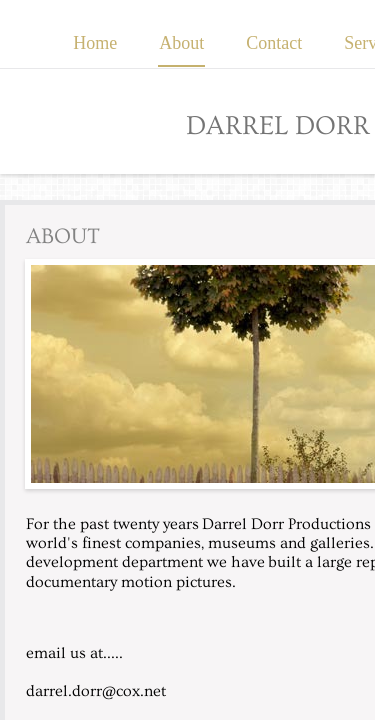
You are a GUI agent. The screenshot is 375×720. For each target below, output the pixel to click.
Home (95, 43)
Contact (274, 43)
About (181, 43)
